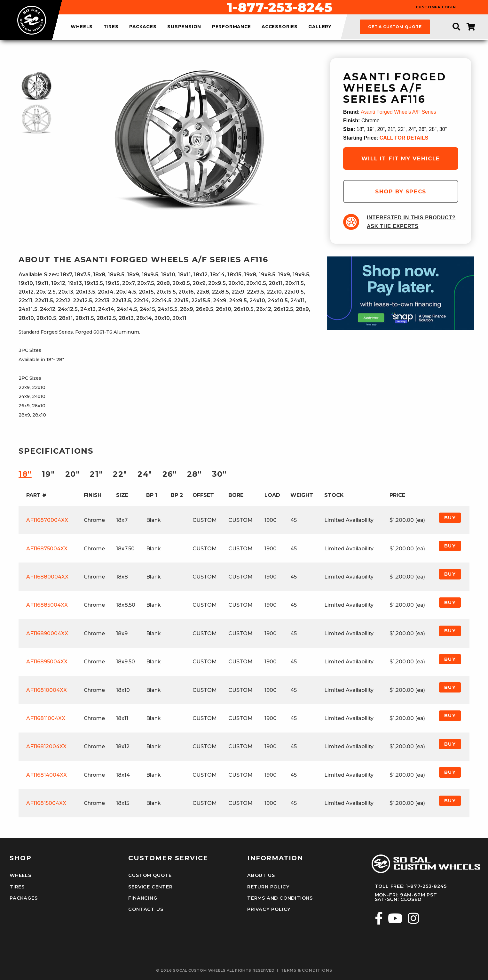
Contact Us (146, 909)
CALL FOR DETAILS (404, 138)
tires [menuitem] (111, 27)
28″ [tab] (194, 474)
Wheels (20, 875)
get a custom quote (395, 27)
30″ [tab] (219, 474)
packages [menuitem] (143, 27)
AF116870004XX (47, 520)
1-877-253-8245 (279, 7)
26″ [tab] (170, 474)
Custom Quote (150, 875)
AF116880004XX (47, 577)
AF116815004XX (46, 803)
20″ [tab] (73, 474)
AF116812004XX (46, 746)
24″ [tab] (145, 474)
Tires (17, 887)
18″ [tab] (25, 474)
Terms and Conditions (280, 898)
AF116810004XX (47, 690)
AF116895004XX (47, 662)
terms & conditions (306, 970)
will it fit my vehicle (401, 158)
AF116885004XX (47, 605)
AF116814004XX (47, 775)
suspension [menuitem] (184, 27)
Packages (24, 898)
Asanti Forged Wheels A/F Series (398, 112)
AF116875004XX (47, 549)
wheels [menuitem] (82, 27)
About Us (261, 875)
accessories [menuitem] (280, 27)
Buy (450, 518)
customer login (436, 7)
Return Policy (268, 887)
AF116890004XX (47, 633)
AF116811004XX (46, 718)
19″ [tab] (48, 474)
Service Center (150, 887)
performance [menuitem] (232, 27)
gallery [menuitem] (320, 27)
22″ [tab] (120, 474)
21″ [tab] (96, 474)
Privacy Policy (269, 909)
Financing (143, 898)
